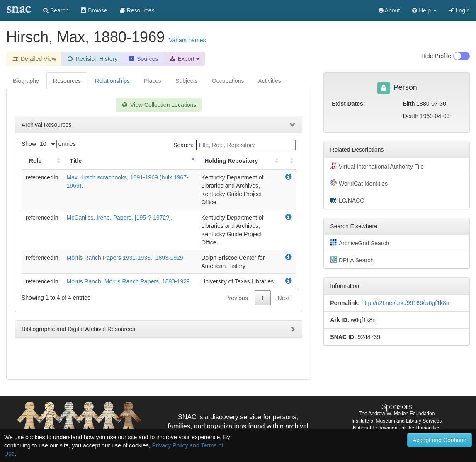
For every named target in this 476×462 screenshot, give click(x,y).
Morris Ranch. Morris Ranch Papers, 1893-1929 (128, 281)
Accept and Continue (440, 440)
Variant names (187, 40)
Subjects (187, 81)
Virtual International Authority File (377, 166)
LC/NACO (347, 200)
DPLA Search (352, 260)
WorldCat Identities (359, 183)
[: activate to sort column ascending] (288, 161)
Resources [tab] (67, 81)
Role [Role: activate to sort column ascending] (35, 161)
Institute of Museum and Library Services (397, 421)
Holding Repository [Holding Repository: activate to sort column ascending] (231, 161)
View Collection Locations (159, 105)
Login (459, 10)
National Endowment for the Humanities (397, 428)
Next (284, 298)
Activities (270, 81)
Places (153, 81)
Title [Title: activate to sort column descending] (76, 161)
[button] (424, 10)
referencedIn (42, 177)
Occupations (228, 81)
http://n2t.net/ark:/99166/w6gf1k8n (406, 303)
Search (56, 10)
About (389, 10)
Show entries (49, 144)
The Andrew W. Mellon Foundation (397, 414)
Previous (236, 298)
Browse (94, 10)
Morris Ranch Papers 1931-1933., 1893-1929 (125, 258)
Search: (234, 145)
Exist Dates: (348, 104)
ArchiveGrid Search (359, 243)
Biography (26, 81)
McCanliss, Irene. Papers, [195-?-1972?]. (120, 218)
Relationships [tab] (112, 81)
